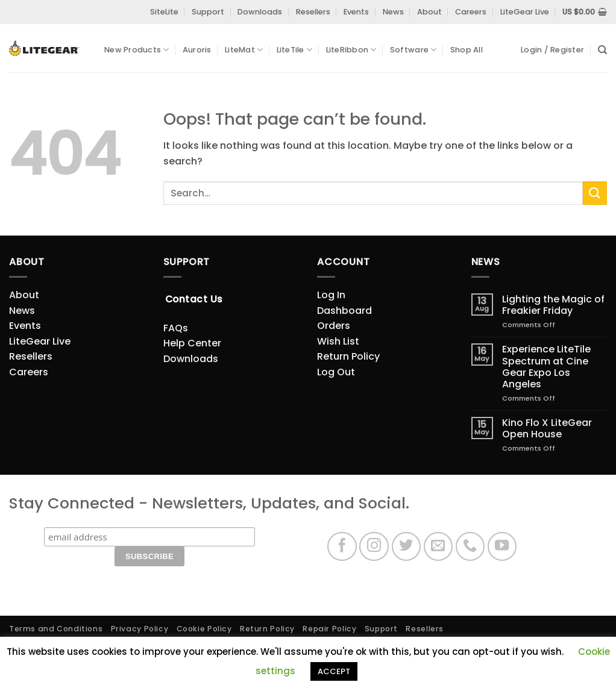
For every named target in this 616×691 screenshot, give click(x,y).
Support (208, 12)
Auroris (197, 50)
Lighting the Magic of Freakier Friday (553, 305)
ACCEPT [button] (334, 671)
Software (413, 50)
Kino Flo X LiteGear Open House (547, 428)
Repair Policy (329, 629)
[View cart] (585, 12)
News (393, 12)
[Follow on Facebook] (342, 547)
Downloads (260, 12)
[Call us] (470, 547)
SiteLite (164, 12)
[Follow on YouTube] (502, 547)
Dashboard (344, 311)
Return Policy (348, 356)
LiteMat (244, 50)
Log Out (336, 372)
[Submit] (595, 193)
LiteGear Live (525, 12)
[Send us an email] (438, 547)
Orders (334, 326)
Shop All (467, 50)
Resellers (313, 12)
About (429, 12)
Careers (471, 12)
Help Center (192, 343)
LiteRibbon (351, 50)
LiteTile (295, 50)
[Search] (602, 50)
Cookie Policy (204, 629)
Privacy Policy (140, 629)
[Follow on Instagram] (374, 547)
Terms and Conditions (56, 629)
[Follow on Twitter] (407, 547)
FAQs (176, 328)
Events (356, 12)
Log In (331, 295)
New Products (137, 50)
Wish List (338, 341)
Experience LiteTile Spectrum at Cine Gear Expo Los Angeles (546, 367)
